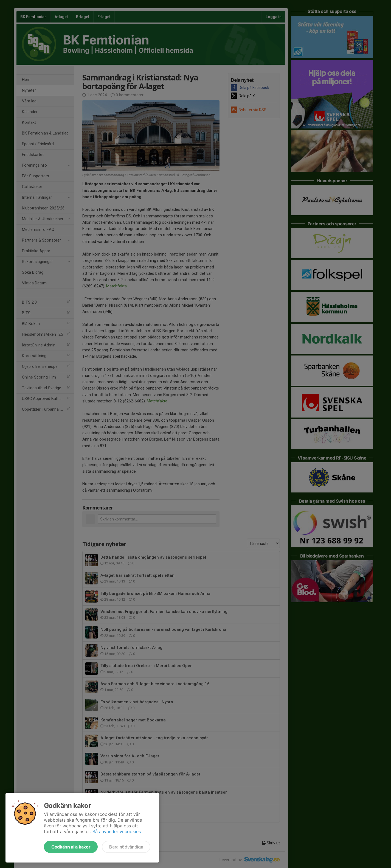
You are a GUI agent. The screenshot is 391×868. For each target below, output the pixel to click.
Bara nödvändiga (126, 847)
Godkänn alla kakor (71, 847)
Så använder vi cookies (117, 831)
